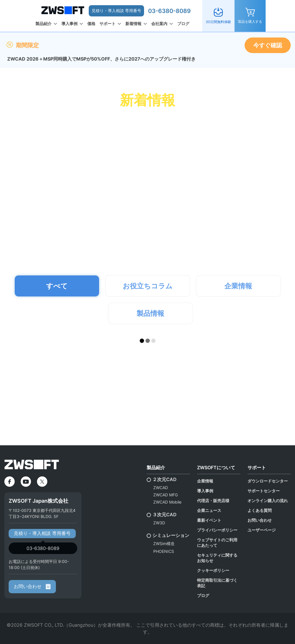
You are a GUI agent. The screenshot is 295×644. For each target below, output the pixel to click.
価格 (91, 24)
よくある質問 (260, 510)
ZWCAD (161, 488)
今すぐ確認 (268, 45)
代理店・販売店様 (213, 501)
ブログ (183, 24)
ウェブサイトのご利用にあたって (217, 542)
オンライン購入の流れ (268, 501)
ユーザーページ (262, 530)
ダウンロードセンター (268, 481)
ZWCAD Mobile (167, 502)
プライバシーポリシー (217, 530)
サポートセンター (264, 491)
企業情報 (205, 481)
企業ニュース (209, 510)
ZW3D (159, 523)
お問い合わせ (32, 586)
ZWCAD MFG (166, 495)
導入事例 (69, 24)
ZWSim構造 (164, 543)
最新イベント (209, 520)
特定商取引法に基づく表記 (217, 583)
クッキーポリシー (213, 570)
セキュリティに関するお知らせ (217, 558)
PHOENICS (164, 551)
